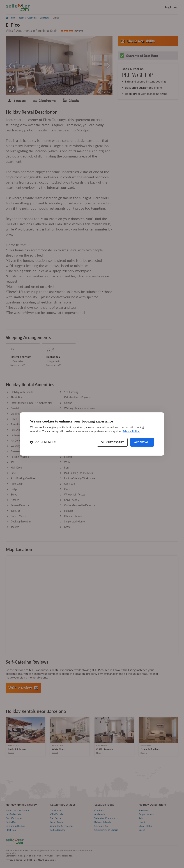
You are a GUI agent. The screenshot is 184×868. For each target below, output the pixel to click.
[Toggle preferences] (43, 442)
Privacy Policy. (131, 431)
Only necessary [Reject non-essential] (112, 442)
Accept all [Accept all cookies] (142, 442)
